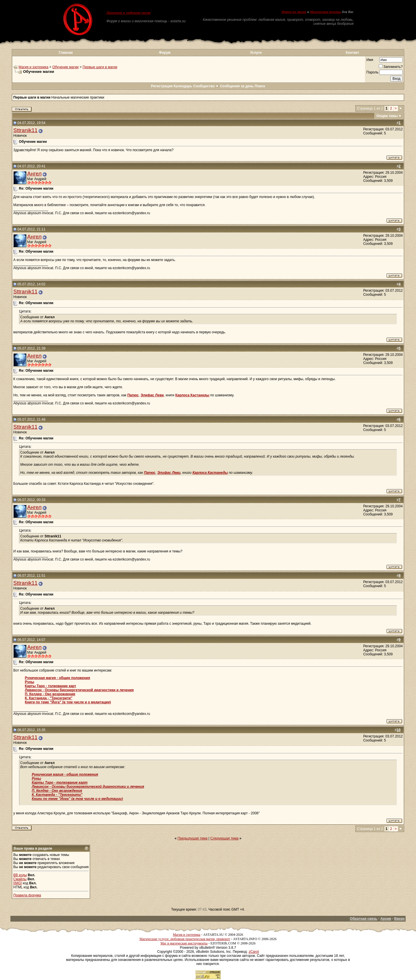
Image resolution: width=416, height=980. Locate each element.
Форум (165, 53)
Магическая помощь (325, 12)
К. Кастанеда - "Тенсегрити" (49, 698)
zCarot (254, 952)
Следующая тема (224, 838)
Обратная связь (364, 919)
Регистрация (162, 86)
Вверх (400, 919)
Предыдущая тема (193, 838)
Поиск (260, 86)
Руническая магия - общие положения (57, 678)
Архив (386, 919)
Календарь (183, 86)
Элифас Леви (152, 395)
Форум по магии (294, 12)
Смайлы (20, 879)
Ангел (34, 174)
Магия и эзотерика (33, 67)
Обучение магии (65, 67)
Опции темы (387, 116)
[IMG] (17, 883)
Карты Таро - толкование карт (51, 686)
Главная (66, 53)
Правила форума (27, 895)
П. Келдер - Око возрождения (50, 694)
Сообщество (206, 86)
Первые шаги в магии (100, 67)
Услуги (256, 53)
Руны (29, 682)
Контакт (352, 53)
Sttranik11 (25, 130)
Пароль (372, 72)
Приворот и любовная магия (129, 13)
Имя (370, 60)
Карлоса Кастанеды (192, 395)
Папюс (133, 395)
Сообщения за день (237, 86)
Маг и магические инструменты (184, 943)
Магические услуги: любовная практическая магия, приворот (185, 939)
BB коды (20, 875)
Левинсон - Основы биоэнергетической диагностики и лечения (79, 690)
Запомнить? (391, 67)
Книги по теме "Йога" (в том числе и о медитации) (68, 702)
